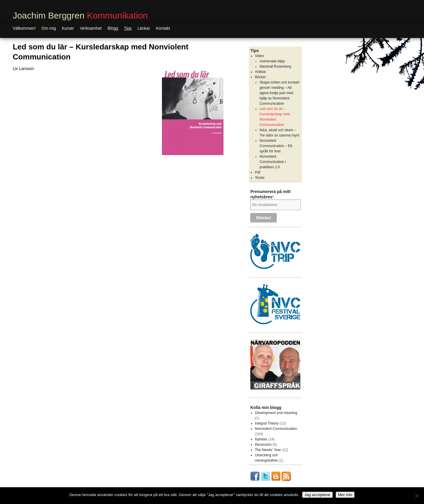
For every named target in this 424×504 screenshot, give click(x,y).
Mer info (345, 495)
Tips (128, 28)
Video (259, 56)
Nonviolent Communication (276, 429)
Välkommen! (24, 28)
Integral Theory (267, 423)
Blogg (113, 28)
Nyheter (261, 439)
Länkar (144, 28)
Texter (260, 178)
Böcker (260, 77)
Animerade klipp (272, 61)
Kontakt (163, 28)
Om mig (49, 28)
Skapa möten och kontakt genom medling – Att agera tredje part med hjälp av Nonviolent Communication (279, 93)
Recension (263, 445)
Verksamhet (91, 28)
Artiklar (260, 72)
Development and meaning (276, 413)
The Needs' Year (268, 450)
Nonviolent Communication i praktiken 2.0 (273, 162)
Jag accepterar (317, 495)
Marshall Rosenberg (275, 66)
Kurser (68, 28)
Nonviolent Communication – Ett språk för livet (276, 146)
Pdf (258, 172)
